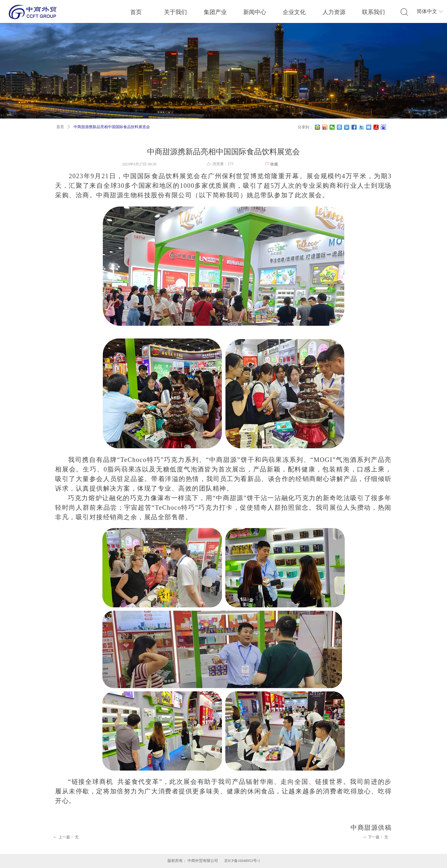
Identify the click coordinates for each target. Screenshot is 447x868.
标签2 (404, 12)
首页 (60, 127)
